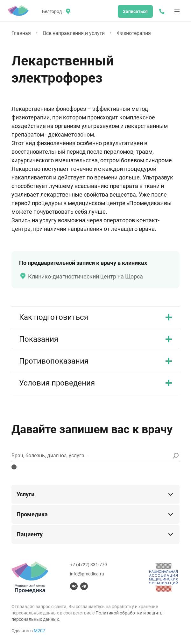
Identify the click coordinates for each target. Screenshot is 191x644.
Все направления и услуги (74, 33)
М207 (39, 631)
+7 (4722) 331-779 (88, 565)
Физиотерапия (134, 33)
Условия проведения (95, 383)
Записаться (135, 11)
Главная (21, 33)
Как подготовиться (95, 317)
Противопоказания (95, 361)
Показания (95, 339)
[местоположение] (56, 11)
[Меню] (177, 11)
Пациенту (95, 534)
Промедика (95, 514)
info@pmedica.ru (87, 574)
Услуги (95, 494)
